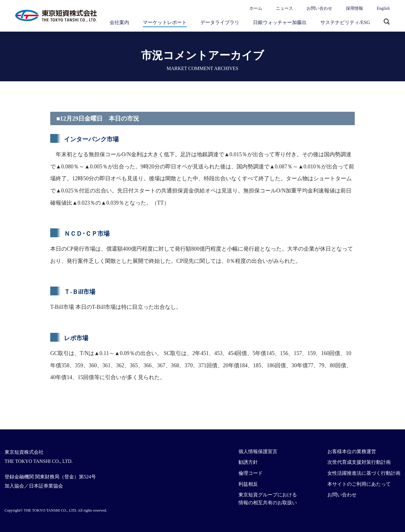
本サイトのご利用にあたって (359, 484)
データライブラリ (220, 22)
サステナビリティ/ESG (345, 22)
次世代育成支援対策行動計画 (359, 462)
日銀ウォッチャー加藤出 (280, 22)
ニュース (284, 8)
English (383, 8)
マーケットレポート (165, 22)
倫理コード (251, 473)
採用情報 (354, 8)
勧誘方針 (248, 462)
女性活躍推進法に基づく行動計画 (364, 473)
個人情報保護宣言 (258, 451)
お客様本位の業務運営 (352, 451)
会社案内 (119, 22)
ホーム (256, 8)
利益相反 (248, 484)
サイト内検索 (387, 22)
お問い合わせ (319, 8)
